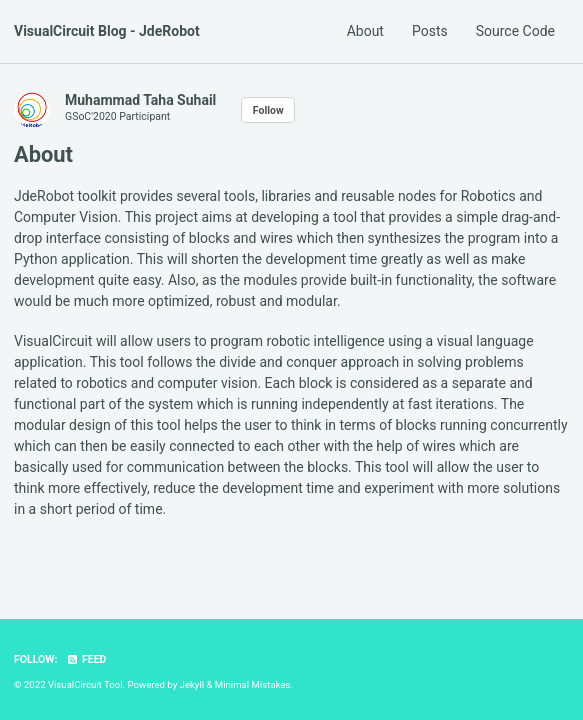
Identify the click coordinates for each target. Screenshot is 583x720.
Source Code (515, 31)
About (365, 31)
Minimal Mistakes (253, 684)
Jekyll (192, 684)
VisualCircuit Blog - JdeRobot (107, 31)
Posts (430, 31)
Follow (268, 110)
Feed (86, 659)
